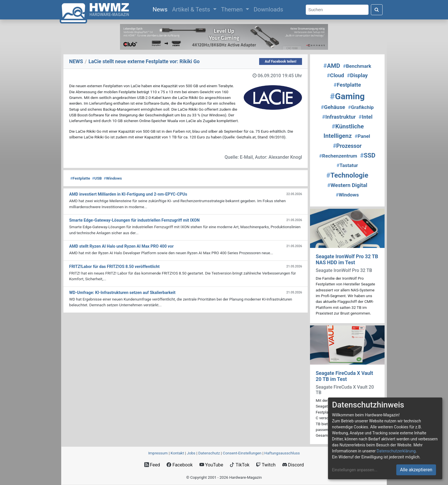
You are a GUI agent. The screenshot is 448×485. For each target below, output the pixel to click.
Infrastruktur (339, 117)
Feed (152, 465)
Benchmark (357, 66)
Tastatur (347, 165)
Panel (362, 136)
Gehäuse (333, 107)
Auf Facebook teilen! (281, 61)
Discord (293, 465)
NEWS (76, 61)
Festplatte (80, 178)
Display (357, 75)
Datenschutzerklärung (396, 451)
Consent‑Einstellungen (242, 453)
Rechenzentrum (338, 156)
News (161, 9)
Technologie (347, 175)
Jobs (191, 453)
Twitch (266, 465)
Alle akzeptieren (416, 470)
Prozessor (347, 146)
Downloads (268, 9)
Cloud (335, 75)
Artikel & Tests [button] (192, 9)
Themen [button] (233, 9)
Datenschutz (209, 453)
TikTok (240, 465)
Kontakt (177, 453)
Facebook (180, 465)
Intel (366, 117)
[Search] (337, 10)
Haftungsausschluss (282, 453)
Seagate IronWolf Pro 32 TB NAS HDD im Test (347, 260)
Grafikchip (361, 107)
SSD (368, 155)
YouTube (211, 465)
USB (97, 178)
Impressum (158, 453)
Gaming (347, 96)
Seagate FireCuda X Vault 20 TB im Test (344, 376)
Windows (113, 178)
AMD (332, 66)
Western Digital (347, 185)
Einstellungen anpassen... (355, 470)
